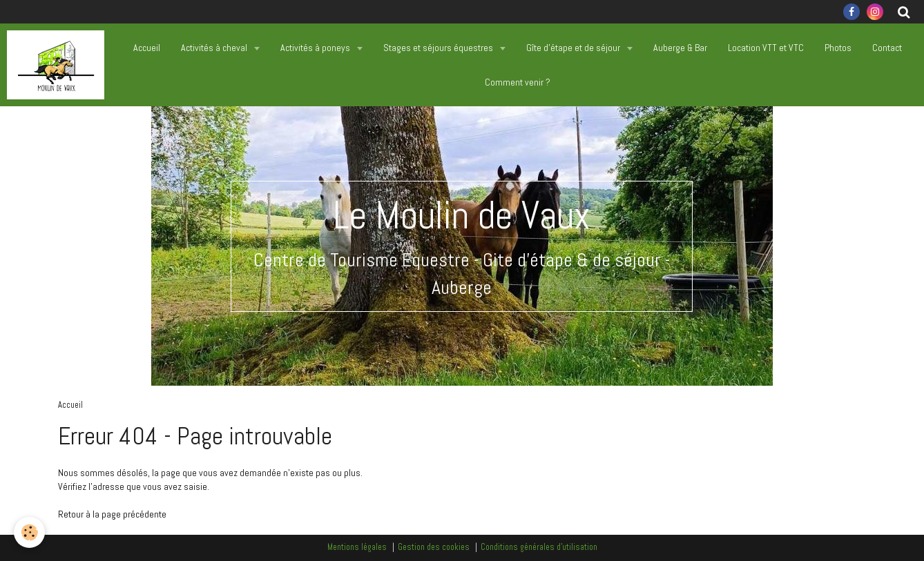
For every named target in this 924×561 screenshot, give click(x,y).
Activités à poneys (316, 48)
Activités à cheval (215, 48)
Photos (838, 48)
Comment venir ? (518, 82)
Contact (887, 48)
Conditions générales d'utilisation (539, 547)
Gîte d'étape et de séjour (574, 48)
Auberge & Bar (680, 48)
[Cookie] (29, 532)
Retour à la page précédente (112, 514)
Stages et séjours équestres (439, 48)
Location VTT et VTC (766, 48)
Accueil (147, 48)
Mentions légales (357, 547)
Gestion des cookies (434, 547)
